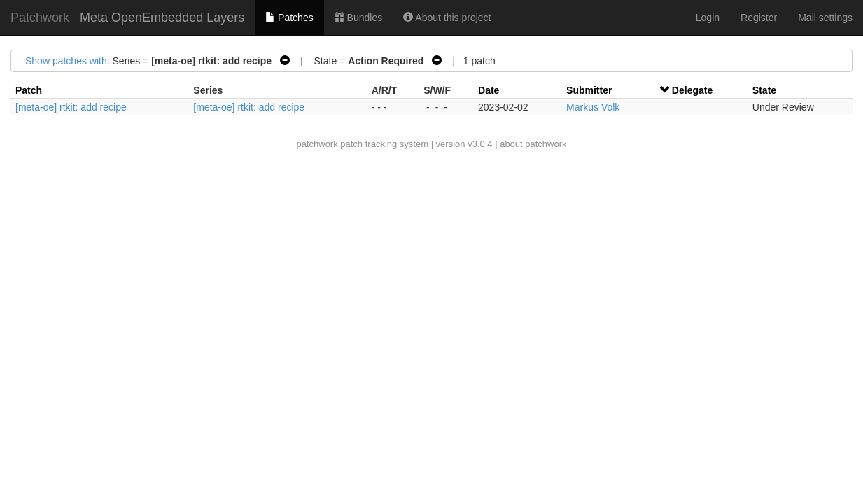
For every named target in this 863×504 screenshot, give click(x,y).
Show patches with (66, 61)
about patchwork (533, 144)
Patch (29, 90)
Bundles (358, 17)
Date (489, 90)
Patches (289, 17)
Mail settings (825, 17)
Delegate (692, 90)
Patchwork (40, 17)
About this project (447, 17)
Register (759, 17)
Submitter (589, 90)
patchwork (317, 144)
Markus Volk (593, 107)
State (764, 90)
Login (708, 17)
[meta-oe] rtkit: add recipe (71, 107)
